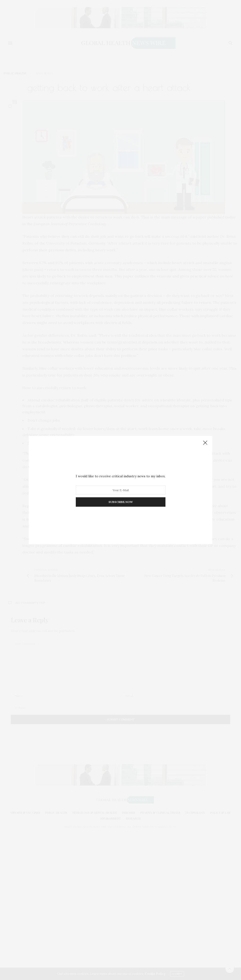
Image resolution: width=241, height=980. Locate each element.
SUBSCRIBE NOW (121, 502)
